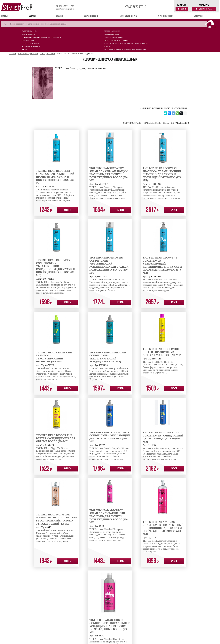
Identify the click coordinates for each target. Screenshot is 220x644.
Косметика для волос (113, 37)
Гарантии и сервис (165, 16)
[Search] (104, 24)
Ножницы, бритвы (112, 34)
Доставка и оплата (129, 16)
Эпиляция (108, 46)
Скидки (59, 16)
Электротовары (29, 34)
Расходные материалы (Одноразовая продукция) (125, 49)
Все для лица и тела (31, 43)
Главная (9, 16)
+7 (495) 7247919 (135, 7)
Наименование (153, 123)
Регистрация (182, 5)
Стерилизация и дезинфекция (117, 40)
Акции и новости (91, 16)
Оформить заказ (204, 9)
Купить (67, 210)
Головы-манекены (112, 31)
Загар (24, 49)
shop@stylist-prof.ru (65, 9)
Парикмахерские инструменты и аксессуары (42, 37)
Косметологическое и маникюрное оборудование (126, 43)
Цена (166, 123)
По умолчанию (180, 123)
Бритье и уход (28, 40)
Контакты (198, 16)
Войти (182, 9)
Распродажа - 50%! (30, 31)
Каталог (32, 16)
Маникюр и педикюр (31, 46)
